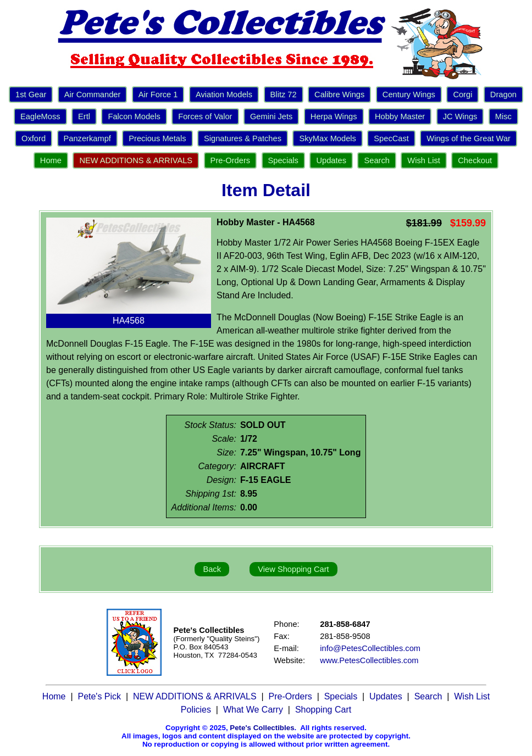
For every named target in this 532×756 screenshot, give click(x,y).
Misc (503, 116)
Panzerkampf (87, 138)
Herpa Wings (334, 116)
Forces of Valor (205, 116)
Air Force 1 (158, 94)
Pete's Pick (99, 696)
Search (376, 160)
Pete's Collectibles (262, 728)
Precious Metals (157, 138)
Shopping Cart (323, 710)
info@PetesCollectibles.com (370, 648)
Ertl (84, 116)
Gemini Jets (271, 116)
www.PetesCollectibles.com (369, 660)
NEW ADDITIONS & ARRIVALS (136, 160)
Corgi (462, 94)
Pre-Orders (230, 160)
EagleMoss (40, 116)
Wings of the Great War (469, 138)
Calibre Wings (339, 94)
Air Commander (93, 94)
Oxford (34, 138)
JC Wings (460, 116)
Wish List (423, 160)
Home (51, 160)
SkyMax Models (327, 138)
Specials (283, 160)
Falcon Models (134, 116)
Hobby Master (400, 116)
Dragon (503, 94)
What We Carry (253, 710)
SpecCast (391, 138)
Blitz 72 (284, 94)
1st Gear (31, 94)
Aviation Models (224, 94)
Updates (331, 160)
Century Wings (409, 94)
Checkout (475, 160)
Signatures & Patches (243, 138)
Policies (196, 710)
